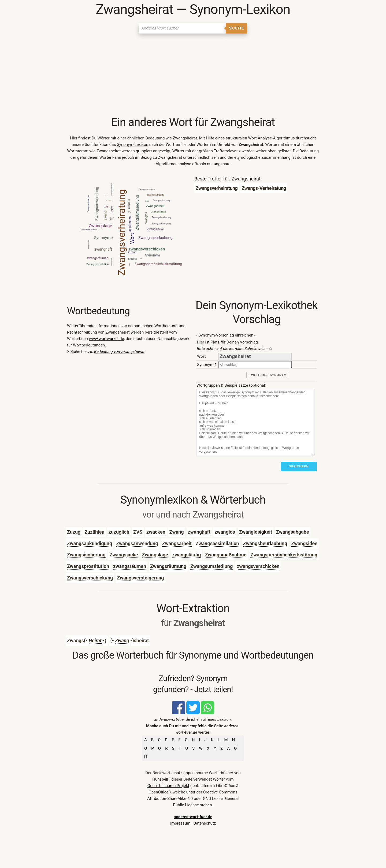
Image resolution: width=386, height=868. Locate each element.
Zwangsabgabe (293, 532)
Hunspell (160, 779)
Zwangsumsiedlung (211, 566)
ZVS (138, 532)
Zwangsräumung (168, 566)
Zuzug (74, 532)
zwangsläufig (186, 555)
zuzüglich (119, 532)
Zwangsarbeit (177, 543)
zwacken (156, 532)
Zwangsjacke (124, 555)
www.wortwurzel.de (106, 339)
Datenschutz (205, 823)
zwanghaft (199, 532)
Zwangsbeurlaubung (265, 543)
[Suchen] (182, 28)
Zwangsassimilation (217, 543)
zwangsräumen (130, 566)
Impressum (180, 823)
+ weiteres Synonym (267, 375)
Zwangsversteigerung (140, 578)
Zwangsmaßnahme (226, 555)
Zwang (177, 532)
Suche (236, 28)
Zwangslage (155, 555)
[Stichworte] (255, 422)
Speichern (299, 466)
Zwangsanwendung (137, 543)
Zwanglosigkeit (256, 532)
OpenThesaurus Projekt (168, 786)
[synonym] (255, 365)
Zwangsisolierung (86, 555)
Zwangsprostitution (88, 566)
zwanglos (225, 532)
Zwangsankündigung (90, 543)
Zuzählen (94, 532)
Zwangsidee (304, 543)
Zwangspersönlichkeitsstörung (284, 555)
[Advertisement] (193, 75)
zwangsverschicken (258, 566)
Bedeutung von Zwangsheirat (119, 352)
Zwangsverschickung (90, 578)
